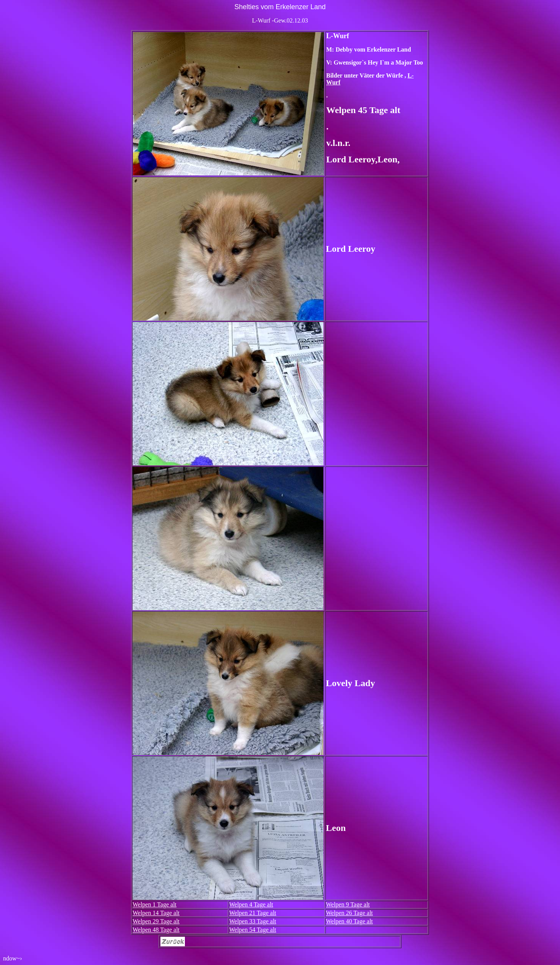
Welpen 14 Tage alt (156, 913)
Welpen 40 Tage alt (349, 921)
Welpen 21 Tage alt (253, 913)
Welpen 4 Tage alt (251, 904)
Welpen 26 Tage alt (349, 913)
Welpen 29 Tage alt (156, 921)
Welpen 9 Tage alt (348, 904)
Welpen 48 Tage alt (156, 930)
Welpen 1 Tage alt (155, 904)
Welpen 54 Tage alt (253, 930)
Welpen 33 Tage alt (253, 921)
